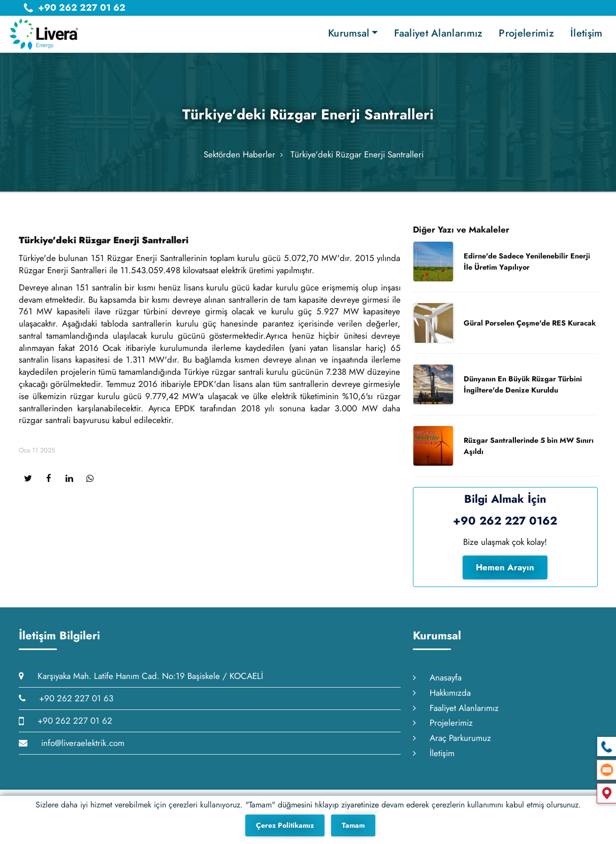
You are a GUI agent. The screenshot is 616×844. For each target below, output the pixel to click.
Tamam (353, 825)
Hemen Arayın (505, 573)
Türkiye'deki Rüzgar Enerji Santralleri (357, 157)
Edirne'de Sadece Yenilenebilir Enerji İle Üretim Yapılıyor (527, 267)
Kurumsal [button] (349, 33)
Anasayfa (437, 683)
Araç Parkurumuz (452, 744)
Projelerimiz (526, 33)
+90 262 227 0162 (505, 526)
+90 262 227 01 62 (66, 726)
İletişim (586, 33)
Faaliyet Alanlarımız (438, 33)
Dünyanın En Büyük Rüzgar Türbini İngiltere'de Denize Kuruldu (523, 390)
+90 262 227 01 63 (66, 704)
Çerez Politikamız (285, 825)
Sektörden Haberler (239, 157)
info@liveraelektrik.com (72, 749)
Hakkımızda (442, 698)
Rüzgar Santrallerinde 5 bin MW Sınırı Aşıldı (529, 451)
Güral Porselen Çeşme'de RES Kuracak (530, 329)
